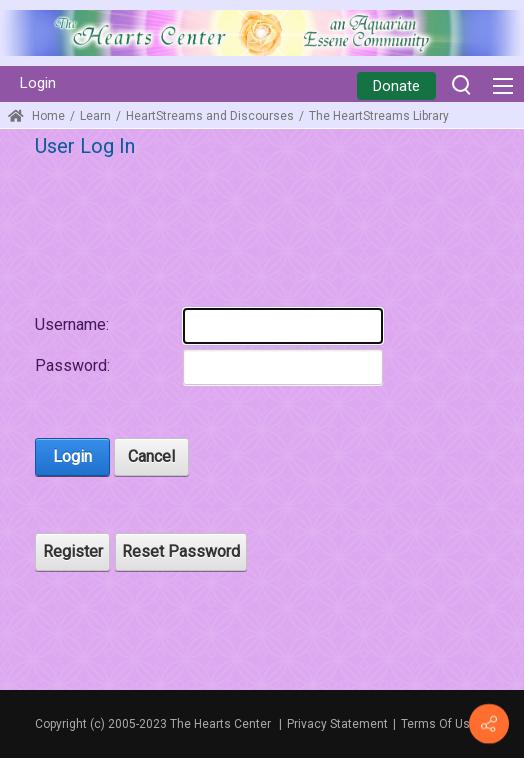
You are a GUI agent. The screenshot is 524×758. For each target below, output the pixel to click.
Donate (396, 86)
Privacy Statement (337, 724)
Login (38, 83)
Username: (72, 324)
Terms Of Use (439, 724)
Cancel (151, 456)
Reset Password (181, 551)
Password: (72, 365)
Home (36, 116)
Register (73, 551)
